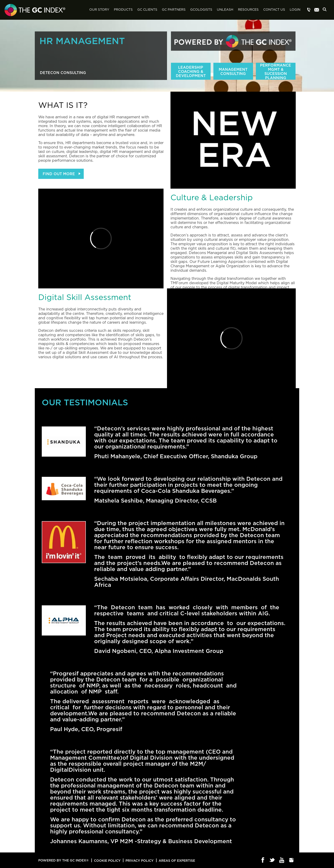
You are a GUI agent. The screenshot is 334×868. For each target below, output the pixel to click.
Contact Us (274, 10)
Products (123, 10)
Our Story (99, 10)
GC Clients (147, 10)
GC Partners (174, 10)
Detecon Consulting (63, 73)
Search (326, 10)
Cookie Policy (107, 860)
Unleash (225, 10)
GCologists (201, 10)
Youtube (282, 860)
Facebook (263, 860)
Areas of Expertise (177, 860)
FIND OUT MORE (59, 174)
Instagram (291, 860)
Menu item (309, 10)
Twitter (272, 860)
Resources (248, 10)
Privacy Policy (140, 860)
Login (295, 10)
